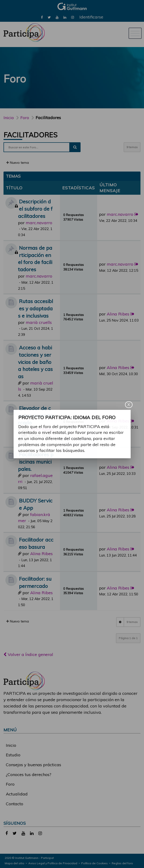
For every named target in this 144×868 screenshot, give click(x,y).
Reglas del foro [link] (122, 863)
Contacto (15, 804)
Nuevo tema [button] (18, 163)
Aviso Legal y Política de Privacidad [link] (53, 863)
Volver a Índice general (28, 654)
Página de (128, 638)
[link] (42, 17)
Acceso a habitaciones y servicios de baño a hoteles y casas (35, 362)
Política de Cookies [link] (94, 863)
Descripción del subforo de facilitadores (35, 209)
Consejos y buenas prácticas (33, 765)
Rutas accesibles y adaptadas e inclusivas (35, 308)
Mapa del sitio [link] (15, 863)
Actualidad (17, 794)
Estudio (13, 755)
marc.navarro (39, 223)
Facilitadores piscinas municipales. (36, 462)
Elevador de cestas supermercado (36, 415)
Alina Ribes (118, 314)
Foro (10, 784)
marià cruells (39, 322)
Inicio (9, 118)
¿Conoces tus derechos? (29, 775)
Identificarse (91, 17)
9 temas (132, 147)
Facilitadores (30, 135)
